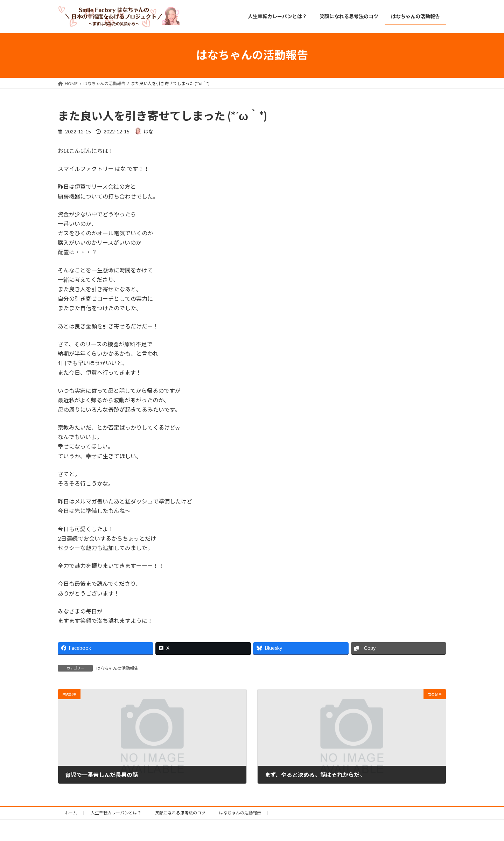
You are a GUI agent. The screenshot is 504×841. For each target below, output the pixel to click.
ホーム (71, 813)
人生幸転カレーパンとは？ (116, 813)
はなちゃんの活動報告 (117, 668)
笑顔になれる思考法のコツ (180, 813)
